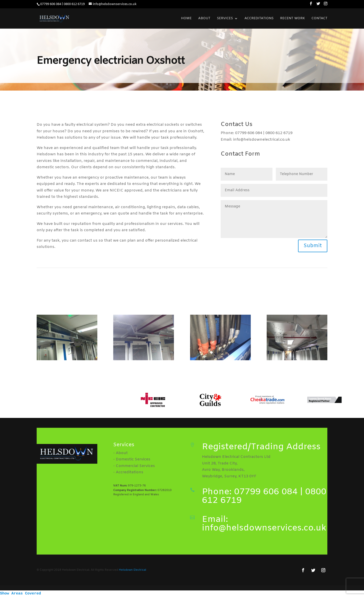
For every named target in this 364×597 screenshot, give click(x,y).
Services (225, 19)
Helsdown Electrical (132, 570)
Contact (319, 19)
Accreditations (259, 19)
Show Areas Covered (20, 594)
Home (186, 19)
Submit (313, 246)
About (204, 19)
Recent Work (292, 19)
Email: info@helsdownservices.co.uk (264, 524)
